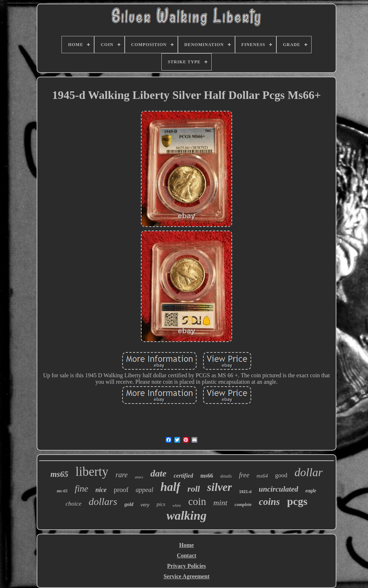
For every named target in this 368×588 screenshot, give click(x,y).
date (158, 473)
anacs (139, 477)
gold (129, 504)
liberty (92, 472)
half (171, 487)
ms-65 (62, 491)
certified (183, 476)
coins (269, 502)
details (226, 476)
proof (121, 490)
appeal (145, 490)
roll (194, 489)
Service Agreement (187, 576)
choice (73, 504)
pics (161, 504)
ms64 (262, 476)
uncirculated (279, 489)
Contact (187, 555)
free (244, 475)
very (145, 505)
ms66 (207, 476)
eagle (311, 491)
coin (197, 501)
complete (243, 504)
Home (187, 545)
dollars (103, 502)
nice (101, 490)
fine (82, 489)
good (281, 475)
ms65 (59, 474)
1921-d (245, 492)
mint (220, 503)
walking (186, 516)
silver (219, 487)
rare (121, 475)
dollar (309, 472)
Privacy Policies (187, 566)
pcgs (297, 501)
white (177, 505)
